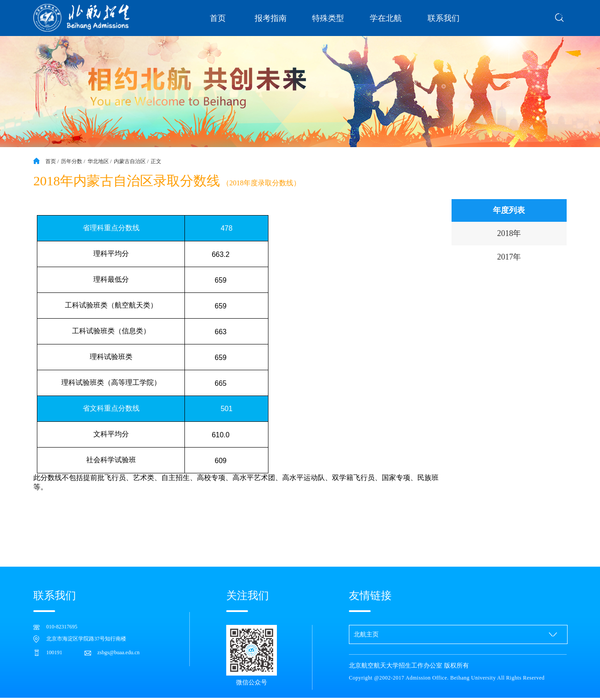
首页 (218, 18)
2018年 (509, 233)
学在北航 (386, 18)
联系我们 (444, 18)
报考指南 (271, 18)
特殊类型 (328, 18)
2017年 (509, 257)
